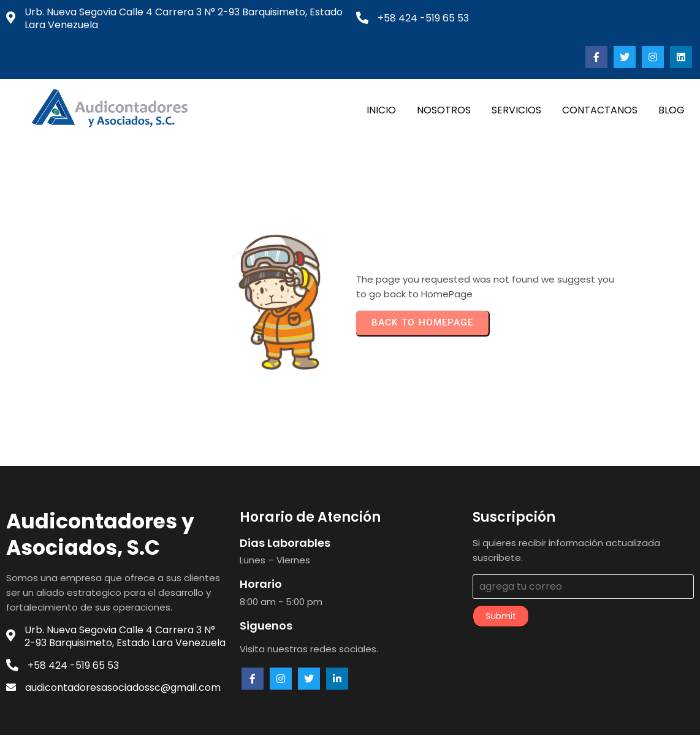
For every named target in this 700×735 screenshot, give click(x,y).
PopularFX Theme (423, 716)
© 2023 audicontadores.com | (307, 716)
